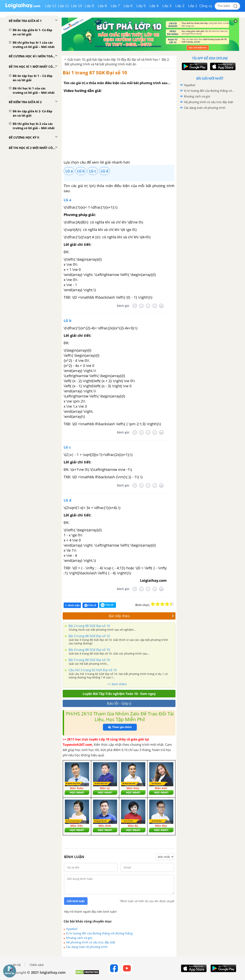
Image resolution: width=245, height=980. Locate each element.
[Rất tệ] (135, 306)
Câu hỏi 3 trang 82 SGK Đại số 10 (92, 670)
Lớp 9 (89, 6)
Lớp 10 (77, 6)
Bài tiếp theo (141, 616)
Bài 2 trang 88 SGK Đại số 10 (89, 626)
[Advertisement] (210, 173)
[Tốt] (155, 306)
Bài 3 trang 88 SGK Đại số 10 (89, 636)
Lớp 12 (51, 6)
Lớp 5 (141, 6)
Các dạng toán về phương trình (87, 947)
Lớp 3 (167, 6)
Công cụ (206, 6)
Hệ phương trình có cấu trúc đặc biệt (91, 942)
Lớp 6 (128, 6)
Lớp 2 (180, 6)
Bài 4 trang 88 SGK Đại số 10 (89, 650)
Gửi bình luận (76, 901)
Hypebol (72, 929)
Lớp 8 (102, 6)
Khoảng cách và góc (79, 938)
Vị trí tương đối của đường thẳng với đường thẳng (99, 933)
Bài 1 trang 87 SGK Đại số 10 (95, 73)
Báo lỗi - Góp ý (119, 703)
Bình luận (72, 605)
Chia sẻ (90, 605)
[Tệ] (141, 306)
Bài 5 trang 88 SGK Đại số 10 (89, 660)
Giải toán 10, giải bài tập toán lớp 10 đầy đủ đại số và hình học (113, 59)
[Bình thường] (148, 306)
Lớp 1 (193, 6)
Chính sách (37, 965)
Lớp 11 (64, 6)
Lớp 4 (154, 6)
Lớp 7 (115, 6)
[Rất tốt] (161, 306)
